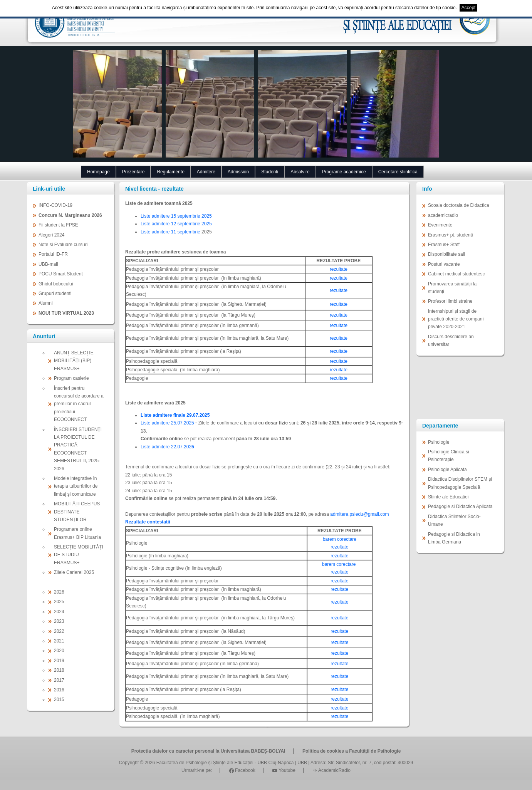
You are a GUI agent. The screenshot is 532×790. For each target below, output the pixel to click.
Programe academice (344, 172)
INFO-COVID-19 (55, 205)
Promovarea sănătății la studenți (452, 288)
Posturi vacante (444, 264)
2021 (59, 641)
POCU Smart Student (61, 274)
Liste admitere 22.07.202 (166, 447)
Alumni (46, 303)
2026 (59, 592)
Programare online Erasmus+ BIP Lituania (77, 533)
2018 (59, 670)
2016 (59, 690)
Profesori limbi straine (450, 301)
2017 (59, 680)
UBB (302, 763)
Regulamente (170, 172)
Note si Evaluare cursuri (63, 245)
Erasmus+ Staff (444, 245)
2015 (59, 699)
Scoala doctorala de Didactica (459, 205)
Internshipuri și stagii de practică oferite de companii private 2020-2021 (456, 319)
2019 (59, 661)
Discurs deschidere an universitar (451, 340)
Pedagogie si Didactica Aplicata (460, 507)
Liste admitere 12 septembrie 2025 (176, 224)
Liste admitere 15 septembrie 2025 (176, 216)
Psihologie (439, 442)
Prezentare (133, 172)
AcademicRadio (331, 770)
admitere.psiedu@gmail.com (359, 514)
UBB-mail (48, 264)
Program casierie (71, 378)
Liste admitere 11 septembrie (171, 232)
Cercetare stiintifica (398, 172)
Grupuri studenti (55, 294)
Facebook (242, 770)
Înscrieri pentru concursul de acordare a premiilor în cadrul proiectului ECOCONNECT (79, 404)
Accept (469, 8)
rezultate (339, 269)
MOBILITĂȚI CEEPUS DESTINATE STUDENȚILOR (77, 512)
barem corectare (340, 539)
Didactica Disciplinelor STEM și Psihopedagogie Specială (460, 483)
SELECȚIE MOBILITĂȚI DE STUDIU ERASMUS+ (79, 555)
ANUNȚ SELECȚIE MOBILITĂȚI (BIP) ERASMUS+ (74, 361)
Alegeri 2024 (51, 235)
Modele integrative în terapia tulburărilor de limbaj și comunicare (76, 486)
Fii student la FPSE (58, 225)
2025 (59, 602)
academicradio (443, 215)
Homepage (98, 172)
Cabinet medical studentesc (456, 274)
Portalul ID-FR (53, 254)
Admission (238, 172)
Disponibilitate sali (446, 254)
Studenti (270, 172)
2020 (59, 651)
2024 (59, 612)
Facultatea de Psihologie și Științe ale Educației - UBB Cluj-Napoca (225, 763)
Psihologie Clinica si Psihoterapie (449, 456)
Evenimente (440, 225)
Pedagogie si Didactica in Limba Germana (454, 538)
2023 (59, 621)
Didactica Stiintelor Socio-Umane (454, 520)
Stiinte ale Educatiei (448, 497)
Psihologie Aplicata (447, 470)
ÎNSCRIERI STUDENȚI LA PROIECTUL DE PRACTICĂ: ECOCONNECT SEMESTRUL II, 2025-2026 (78, 449)
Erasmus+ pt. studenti (450, 235)
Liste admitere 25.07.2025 (167, 423)
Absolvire (300, 172)
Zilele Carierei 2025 (74, 572)
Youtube (284, 770)
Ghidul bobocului (56, 284)
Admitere (206, 172)
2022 (59, 631)
